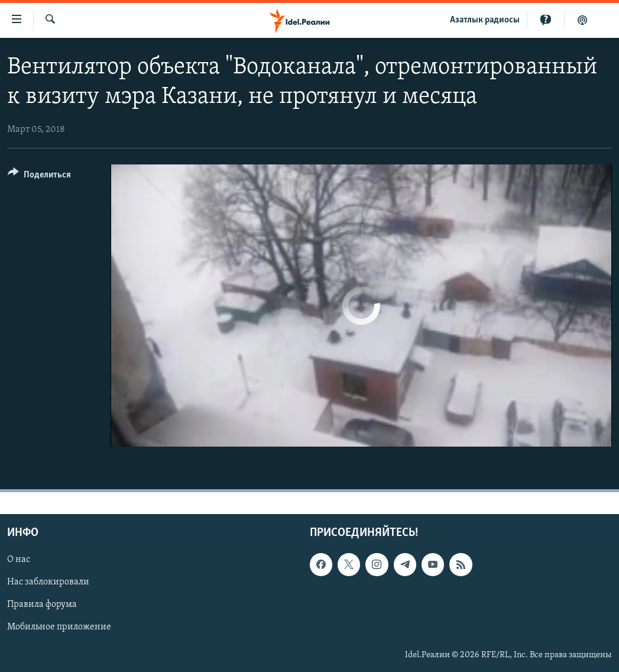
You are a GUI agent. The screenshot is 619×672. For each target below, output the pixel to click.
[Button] (39, 177)
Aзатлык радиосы (485, 20)
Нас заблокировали (48, 583)
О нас (19, 560)
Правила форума (42, 605)
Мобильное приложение (59, 628)
